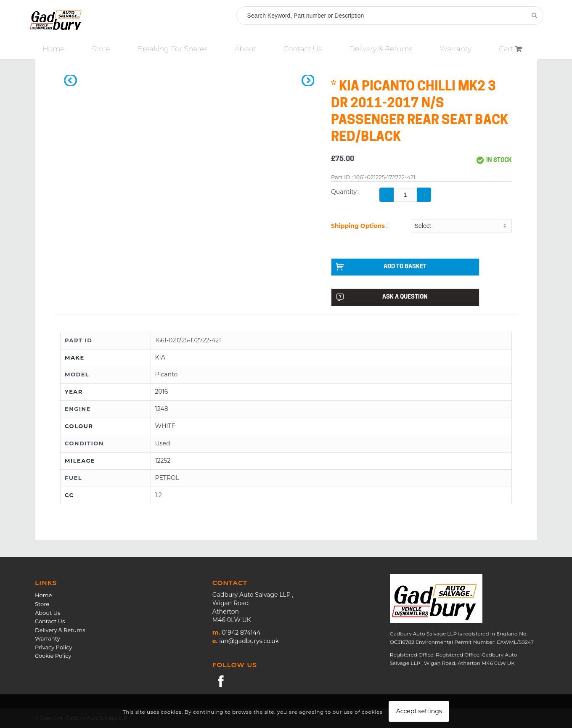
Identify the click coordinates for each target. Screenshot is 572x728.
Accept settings (419, 711)
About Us (48, 613)
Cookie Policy (53, 656)
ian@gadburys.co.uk (249, 641)
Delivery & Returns (60, 630)
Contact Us (50, 621)
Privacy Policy (53, 647)
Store (42, 604)
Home (43, 595)
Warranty (48, 638)
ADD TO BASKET (381, 267)
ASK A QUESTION (382, 297)
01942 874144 (241, 633)
